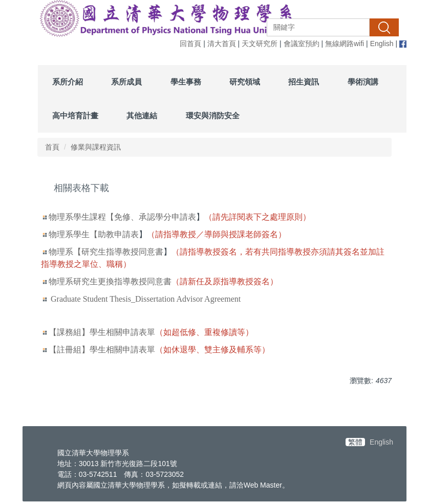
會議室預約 (302, 44)
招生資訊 (304, 82)
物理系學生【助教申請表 (94, 234)
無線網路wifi (345, 44)
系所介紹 (68, 82)
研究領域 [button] (245, 82)
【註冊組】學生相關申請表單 (102, 350)
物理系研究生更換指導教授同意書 (110, 281)
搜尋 (384, 27)
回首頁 (190, 44)
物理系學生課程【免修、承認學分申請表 (122, 217)
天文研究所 (260, 44)
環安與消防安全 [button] (213, 115)
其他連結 (142, 115)
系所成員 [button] (126, 82)
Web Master (263, 485)
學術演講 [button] (363, 82)
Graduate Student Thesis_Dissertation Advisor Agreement (146, 299)
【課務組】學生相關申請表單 (102, 332)
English (382, 44)
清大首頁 (222, 44)
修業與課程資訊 (96, 147)
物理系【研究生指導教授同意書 (106, 252)
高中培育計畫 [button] (75, 115)
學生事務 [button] (186, 82)
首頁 (52, 147)
